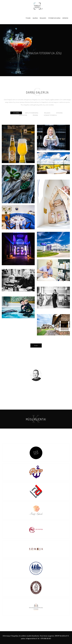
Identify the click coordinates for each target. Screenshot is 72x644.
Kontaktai (65, 18)
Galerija (35, 18)
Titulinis (28, 18)
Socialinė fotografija (50, 115)
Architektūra (23, 115)
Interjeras (59, 113)
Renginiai (35, 115)
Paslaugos (43, 18)
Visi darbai (16, 113)
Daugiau (36, 345)
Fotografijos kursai (54, 18)
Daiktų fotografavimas (32, 113)
